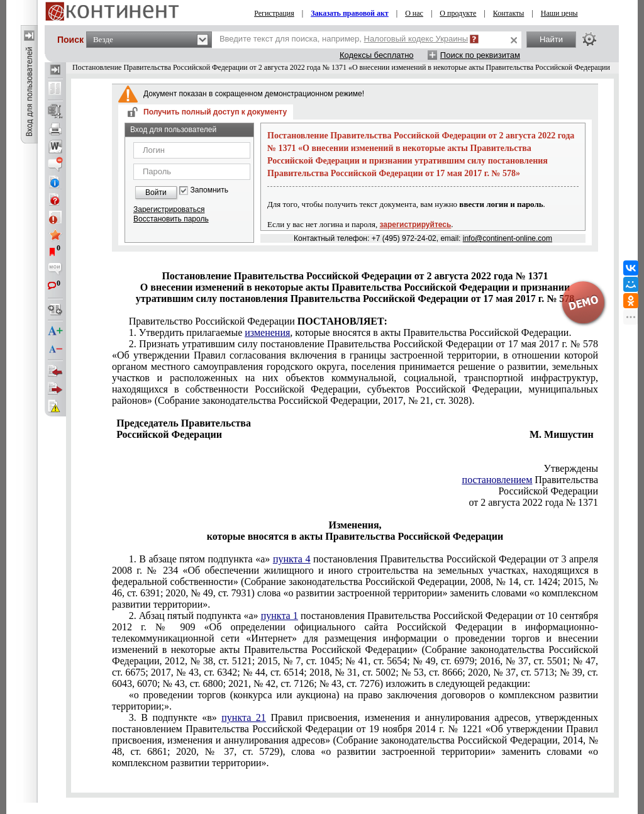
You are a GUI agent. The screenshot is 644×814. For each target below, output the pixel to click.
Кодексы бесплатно (377, 55)
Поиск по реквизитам (480, 55)
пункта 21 (244, 717)
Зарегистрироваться (169, 209)
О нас (414, 13)
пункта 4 (292, 559)
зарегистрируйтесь (416, 225)
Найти (551, 39)
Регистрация (274, 13)
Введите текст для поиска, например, (344, 39)
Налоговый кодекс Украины (416, 39)
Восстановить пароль (171, 219)
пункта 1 (280, 616)
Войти (156, 192)
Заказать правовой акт (350, 13)
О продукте (458, 13)
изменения (267, 332)
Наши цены (559, 13)
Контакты (509, 13)
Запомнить (209, 190)
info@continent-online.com (508, 238)
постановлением (497, 480)
